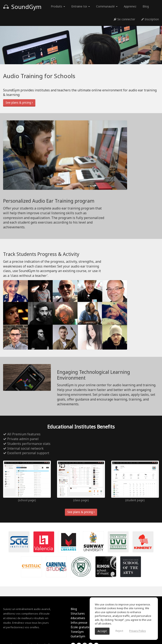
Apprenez (130, 6)
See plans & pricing (19, 102)
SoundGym (22, 7)
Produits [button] (58, 6)
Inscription (150, 19)
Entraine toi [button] (81, 6)
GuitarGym (78, 636)
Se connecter (124, 19)
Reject (119, 631)
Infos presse (79, 623)
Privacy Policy (138, 631)
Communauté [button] (107, 6)
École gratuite (80, 627)
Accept (102, 631)
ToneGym (77, 632)
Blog (146, 6)
